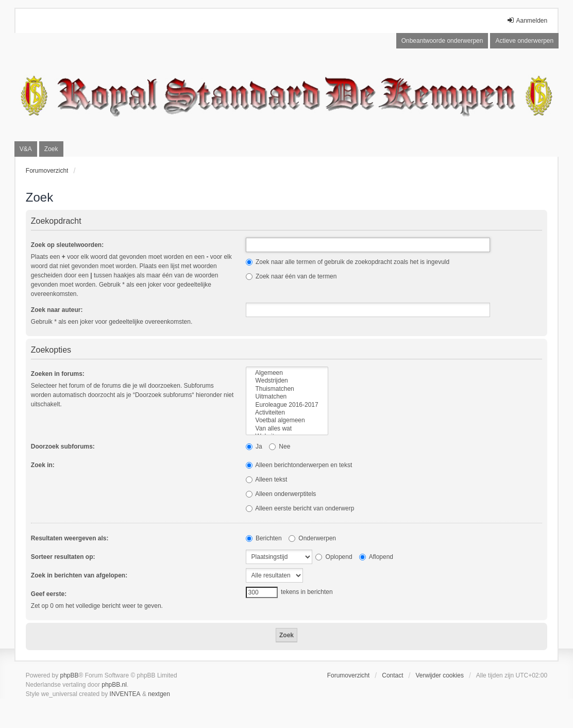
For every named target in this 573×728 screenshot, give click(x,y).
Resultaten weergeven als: (70, 538)
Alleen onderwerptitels (281, 494)
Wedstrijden (287, 381)
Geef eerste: (49, 594)
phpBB (70, 675)
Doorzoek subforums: (63, 446)
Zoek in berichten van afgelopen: (79, 575)
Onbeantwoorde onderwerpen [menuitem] (442, 41)
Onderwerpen (312, 538)
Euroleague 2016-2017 (287, 405)
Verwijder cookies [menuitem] (440, 675)
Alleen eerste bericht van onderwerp (300, 508)
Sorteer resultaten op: (63, 557)
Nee (280, 446)
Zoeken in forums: (58, 374)
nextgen (159, 694)
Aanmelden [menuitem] (527, 20)
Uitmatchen (287, 397)
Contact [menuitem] (392, 675)
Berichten (264, 538)
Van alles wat (287, 429)
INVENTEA (125, 694)
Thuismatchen (287, 389)
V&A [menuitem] (26, 149)
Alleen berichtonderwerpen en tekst (299, 465)
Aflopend (376, 557)
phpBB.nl (114, 685)
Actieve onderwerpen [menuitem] (524, 41)
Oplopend (334, 557)
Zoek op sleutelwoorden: (67, 245)
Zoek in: (43, 465)
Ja (254, 446)
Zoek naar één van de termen (291, 276)
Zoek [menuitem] (51, 149)
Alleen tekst (267, 479)
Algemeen (287, 373)
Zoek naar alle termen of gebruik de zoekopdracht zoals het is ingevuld (348, 262)
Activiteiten (287, 413)
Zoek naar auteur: (57, 310)
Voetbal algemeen (287, 420)
